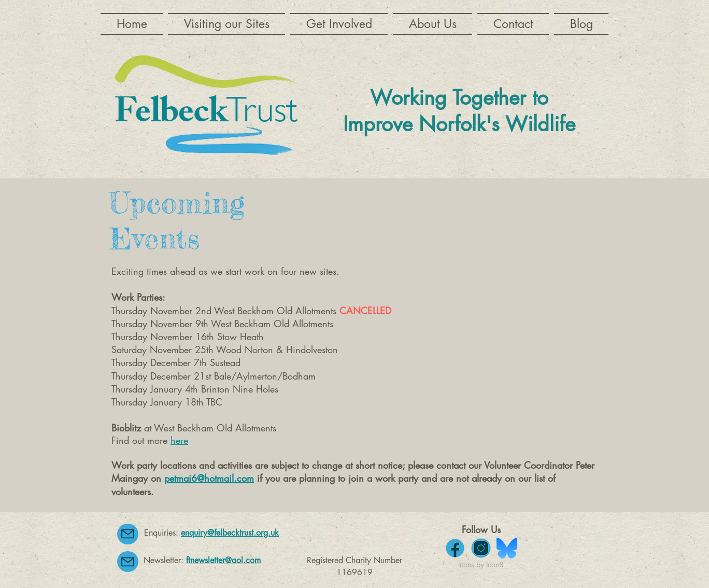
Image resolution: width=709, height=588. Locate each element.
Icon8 (495, 564)
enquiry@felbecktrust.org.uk (230, 533)
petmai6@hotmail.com (209, 478)
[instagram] (481, 548)
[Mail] (128, 534)
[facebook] (455, 548)
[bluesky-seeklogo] (507, 548)
